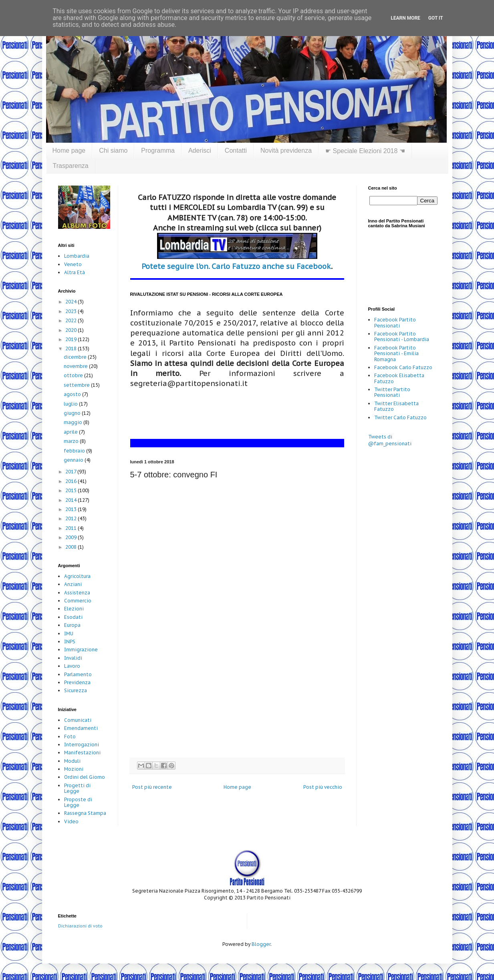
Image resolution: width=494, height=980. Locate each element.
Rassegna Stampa (85, 813)
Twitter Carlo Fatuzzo (400, 417)
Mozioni (74, 769)
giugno (73, 413)
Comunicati (78, 720)
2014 (72, 500)
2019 (72, 339)
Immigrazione (81, 650)
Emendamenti (81, 728)
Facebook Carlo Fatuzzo (403, 367)
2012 (72, 518)
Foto (70, 737)
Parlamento (78, 674)
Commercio (78, 601)
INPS (70, 642)
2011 (72, 528)
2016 (72, 481)
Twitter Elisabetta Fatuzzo (396, 406)
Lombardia (77, 256)
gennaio (74, 460)
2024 (72, 302)
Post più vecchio (323, 787)
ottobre (74, 375)
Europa (72, 625)
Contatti (236, 151)
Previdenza (77, 682)
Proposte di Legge (78, 802)
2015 (72, 490)
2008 (72, 547)
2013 (72, 509)
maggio (74, 422)
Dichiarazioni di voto (80, 926)
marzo (72, 441)
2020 (72, 330)
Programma (158, 151)
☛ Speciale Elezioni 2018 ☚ (365, 151)
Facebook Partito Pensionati (395, 322)
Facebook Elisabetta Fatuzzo (399, 378)
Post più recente (152, 787)
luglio (71, 404)
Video (71, 821)
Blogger (261, 944)
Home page (69, 151)
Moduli (72, 761)
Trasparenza (71, 166)
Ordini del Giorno (85, 777)
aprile (71, 432)
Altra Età (75, 272)
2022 (72, 320)
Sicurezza (76, 690)
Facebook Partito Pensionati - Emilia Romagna (396, 354)
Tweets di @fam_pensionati (390, 440)
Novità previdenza (286, 151)
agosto (73, 394)
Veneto (73, 264)
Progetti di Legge (77, 788)
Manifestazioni (82, 753)
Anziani (73, 584)
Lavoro (72, 666)
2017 (71, 472)
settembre (77, 385)
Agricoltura (77, 576)
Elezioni (74, 609)
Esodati (73, 617)
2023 (72, 311)
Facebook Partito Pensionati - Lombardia (402, 336)
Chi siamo (113, 151)
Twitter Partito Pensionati (392, 392)
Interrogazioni (82, 745)
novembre (76, 366)
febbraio (75, 451)
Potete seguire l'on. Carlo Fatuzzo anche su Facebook (236, 266)
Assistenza (77, 593)
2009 (72, 537)
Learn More (405, 18)
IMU (69, 633)
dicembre (76, 357)
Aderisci (200, 151)
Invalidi (73, 658)
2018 (72, 349)
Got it (436, 18)
